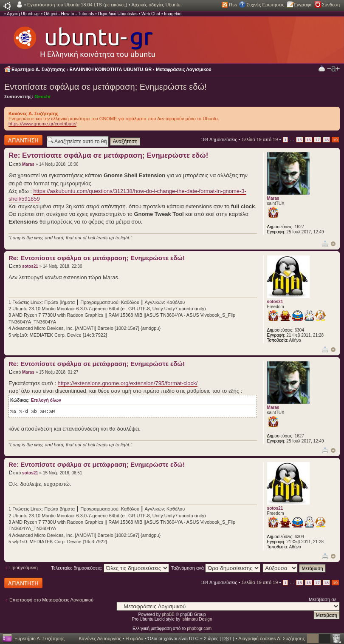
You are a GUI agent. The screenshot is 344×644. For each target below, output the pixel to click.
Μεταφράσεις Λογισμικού (184, 69)
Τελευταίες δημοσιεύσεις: (110, 568)
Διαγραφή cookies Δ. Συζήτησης (272, 638)
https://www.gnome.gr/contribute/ (42, 124)
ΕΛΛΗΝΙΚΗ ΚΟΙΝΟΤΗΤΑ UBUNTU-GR (111, 69)
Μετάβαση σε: (323, 599)
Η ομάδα (135, 638)
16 (309, 140)
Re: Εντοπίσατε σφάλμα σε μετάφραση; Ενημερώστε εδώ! (108, 155)
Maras (28, 164)
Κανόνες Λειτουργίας (100, 638)
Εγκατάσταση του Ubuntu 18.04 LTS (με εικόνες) (77, 5)
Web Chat (151, 14)
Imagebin (173, 14)
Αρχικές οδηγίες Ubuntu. (156, 5)
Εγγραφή (303, 5)
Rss (233, 5)
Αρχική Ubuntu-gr (23, 14)
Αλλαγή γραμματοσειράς (333, 69)
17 (317, 140)
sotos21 (30, 266)
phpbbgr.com (199, 628)
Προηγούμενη (24, 567)
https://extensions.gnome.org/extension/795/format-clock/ (128, 383)
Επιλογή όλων (46, 400)
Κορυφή (333, 244)
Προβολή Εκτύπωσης (322, 68)
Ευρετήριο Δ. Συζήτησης (38, 69)
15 (300, 140)
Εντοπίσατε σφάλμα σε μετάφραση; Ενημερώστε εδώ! (106, 87)
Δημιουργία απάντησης (23, 140)
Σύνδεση (331, 5)
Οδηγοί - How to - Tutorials (69, 14)
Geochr (43, 96)
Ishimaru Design (197, 619)
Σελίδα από (259, 139)
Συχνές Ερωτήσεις (265, 5)
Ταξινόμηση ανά (216, 568)
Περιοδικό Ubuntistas (117, 14)
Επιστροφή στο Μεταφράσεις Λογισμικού (51, 600)
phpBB (168, 614)
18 (326, 140)
